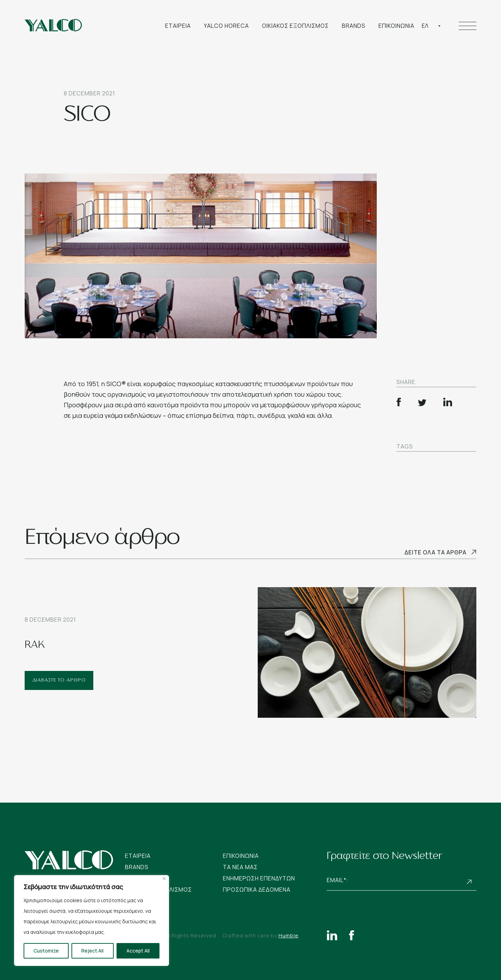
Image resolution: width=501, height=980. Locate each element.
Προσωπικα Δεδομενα (257, 890)
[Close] (164, 878)
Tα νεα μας (240, 867)
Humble (289, 935)
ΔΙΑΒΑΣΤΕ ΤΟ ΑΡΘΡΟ (59, 680)
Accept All (138, 951)
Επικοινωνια (396, 26)
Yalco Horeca (226, 26)
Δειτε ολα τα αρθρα (436, 552)
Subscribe (469, 882)
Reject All (92, 951)
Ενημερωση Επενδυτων (259, 878)
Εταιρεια (178, 26)
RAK (35, 645)
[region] (92, 921)
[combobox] (431, 26)
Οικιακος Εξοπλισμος (295, 26)
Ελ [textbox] (425, 26)
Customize (46, 951)
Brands (354, 26)
